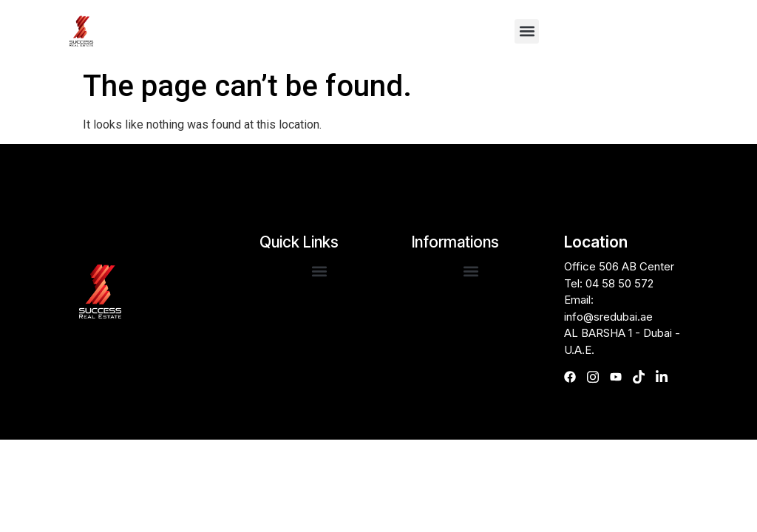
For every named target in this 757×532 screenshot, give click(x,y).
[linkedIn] (666, 377)
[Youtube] (620, 377)
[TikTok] (643, 377)
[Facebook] (574, 377)
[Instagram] (597, 377)
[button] (527, 31)
